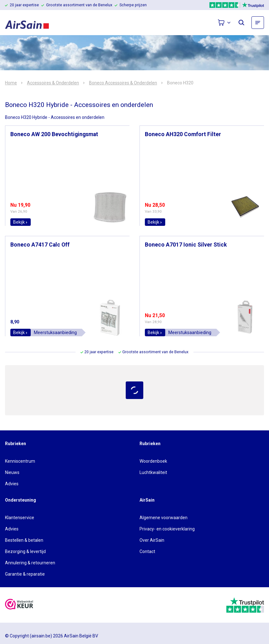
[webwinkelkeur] (19, 605)
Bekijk (21, 222)
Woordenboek (153, 461)
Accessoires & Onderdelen (53, 83)
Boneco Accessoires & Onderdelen (123, 83)
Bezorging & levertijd (25, 551)
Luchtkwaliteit (153, 472)
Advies (12, 484)
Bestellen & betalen (24, 540)
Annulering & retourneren (30, 563)
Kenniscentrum (20, 461)
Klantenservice (20, 518)
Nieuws (12, 472)
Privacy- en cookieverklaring (167, 529)
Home (11, 83)
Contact (147, 551)
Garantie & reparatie (25, 574)
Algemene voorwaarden (164, 518)
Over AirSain (152, 540)
